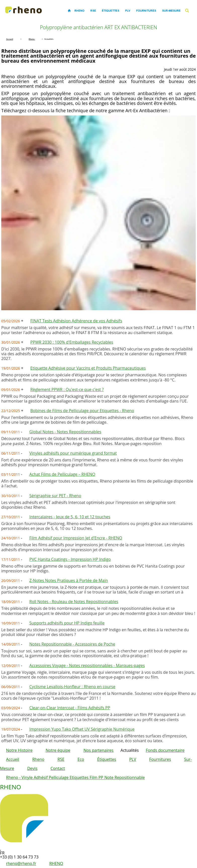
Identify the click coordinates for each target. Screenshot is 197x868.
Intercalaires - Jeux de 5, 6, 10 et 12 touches (70, 517)
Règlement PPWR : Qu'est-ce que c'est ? (67, 389)
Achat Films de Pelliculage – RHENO (62, 474)
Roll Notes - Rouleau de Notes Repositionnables (74, 602)
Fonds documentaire (165, 750)
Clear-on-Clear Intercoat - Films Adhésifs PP (70, 708)
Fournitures (160, 759)
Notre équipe (58, 750)
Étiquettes (107, 759)
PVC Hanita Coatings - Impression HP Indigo (70, 559)
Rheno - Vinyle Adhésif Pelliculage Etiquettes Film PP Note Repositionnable (75, 777)
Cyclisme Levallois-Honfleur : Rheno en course (72, 687)
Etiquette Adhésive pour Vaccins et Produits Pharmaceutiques (88, 368)
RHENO (56, 863)
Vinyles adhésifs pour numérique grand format (73, 453)
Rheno (38, 759)
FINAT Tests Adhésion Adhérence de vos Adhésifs (76, 321)
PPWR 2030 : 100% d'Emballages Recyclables (72, 342)
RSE (61, 759)
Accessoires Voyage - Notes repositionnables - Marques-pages (87, 665)
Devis (32, 768)
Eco (81, 759)
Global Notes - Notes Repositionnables (65, 432)
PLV (133, 759)
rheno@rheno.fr (21, 863)
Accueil (13, 759)
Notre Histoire (19, 750)
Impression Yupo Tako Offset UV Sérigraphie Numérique (82, 729)
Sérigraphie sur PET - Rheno (55, 496)
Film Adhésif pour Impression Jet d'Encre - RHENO (76, 538)
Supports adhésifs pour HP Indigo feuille (67, 623)
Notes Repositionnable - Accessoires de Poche (72, 644)
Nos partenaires (98, 750)
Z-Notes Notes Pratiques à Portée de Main (69, 580)
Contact (58, 768)
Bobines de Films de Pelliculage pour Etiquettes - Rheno (82, 411)
